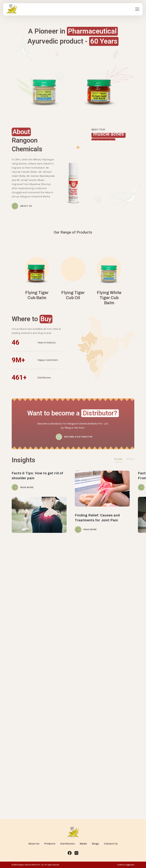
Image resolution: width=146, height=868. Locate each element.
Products (50, 844)
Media (83, 844)
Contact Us (111, 844)
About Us (34, 844)
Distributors (68, 844)
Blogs (95, 844)
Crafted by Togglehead (126, 865)
